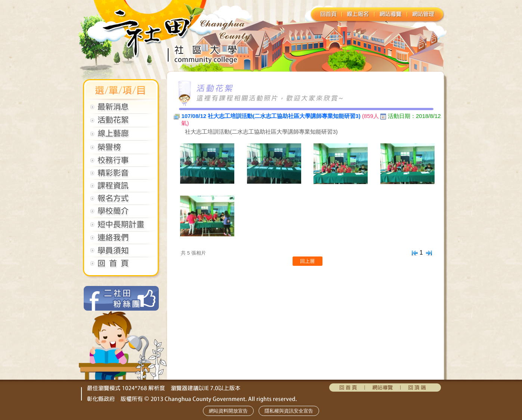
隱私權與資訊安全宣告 (289, 411)
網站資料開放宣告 (228, 411)
